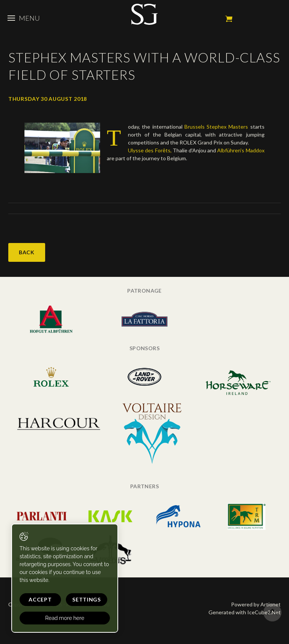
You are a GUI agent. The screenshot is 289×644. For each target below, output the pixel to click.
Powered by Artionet (256, 604)
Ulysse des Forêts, (150, 150)
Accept (40, 599)
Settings (87, 599)
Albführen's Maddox (241, 150)
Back (27, 252)
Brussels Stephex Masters (216, 127)
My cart (229, 19)
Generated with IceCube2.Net (245, 612)
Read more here (65, 618)
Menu (24, 18)
